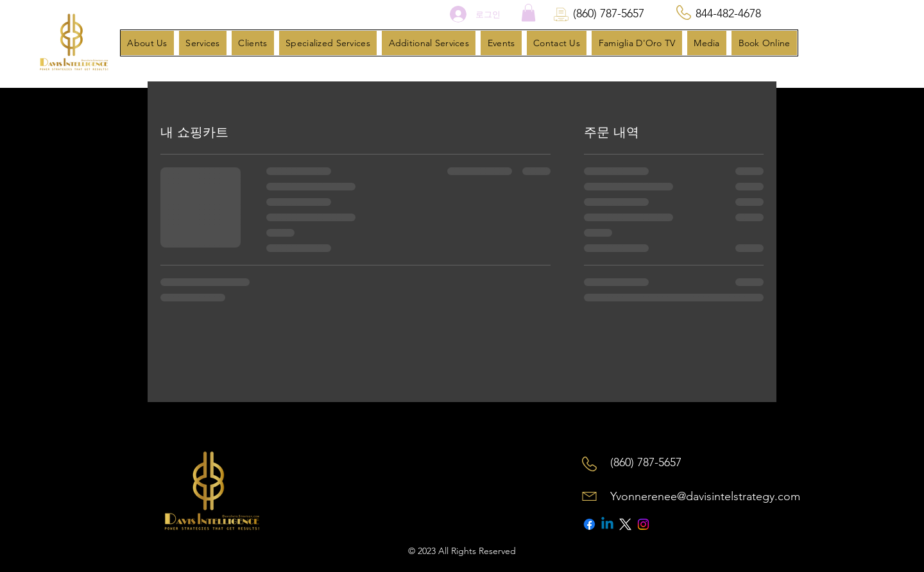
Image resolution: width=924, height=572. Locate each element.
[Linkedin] (607, 524)
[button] (528, 13)
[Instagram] (643, 524)
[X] (625, 524)
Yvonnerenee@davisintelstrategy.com (705, 496)
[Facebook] (589, 524)
